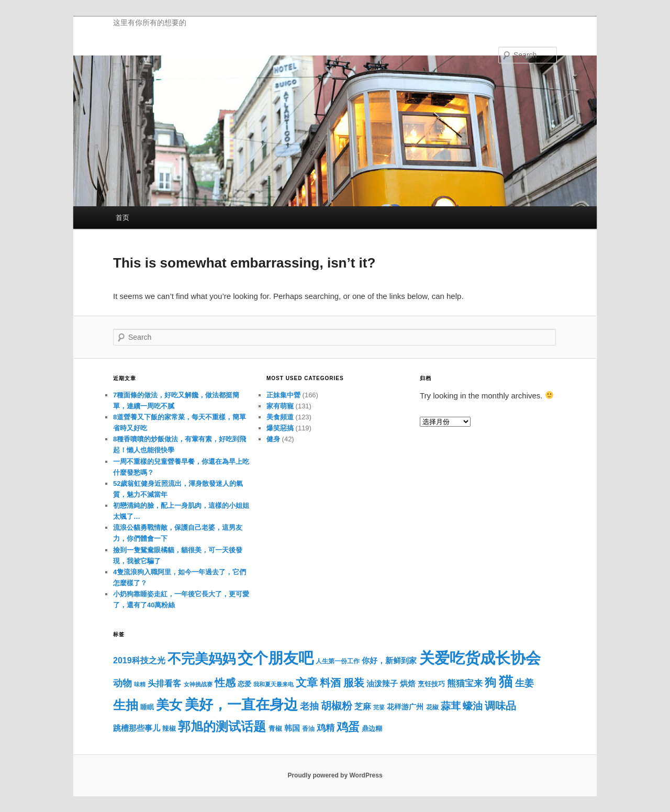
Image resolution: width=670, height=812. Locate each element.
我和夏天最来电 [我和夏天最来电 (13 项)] (273, 684)
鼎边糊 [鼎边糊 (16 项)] (372, 729)
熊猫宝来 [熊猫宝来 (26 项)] (465, 683)
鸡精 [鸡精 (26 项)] (326, 728)
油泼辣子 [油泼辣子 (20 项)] (382, 684)
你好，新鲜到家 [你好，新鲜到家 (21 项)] (389, 660)
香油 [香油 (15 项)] (308, 729)
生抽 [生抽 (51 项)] (126, 705)
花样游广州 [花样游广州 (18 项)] (405, 707)
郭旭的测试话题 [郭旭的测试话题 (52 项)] (222, 726)
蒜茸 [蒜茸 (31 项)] (451, 706)
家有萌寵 (280, 406)
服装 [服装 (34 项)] (354, 683)
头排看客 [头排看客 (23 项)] (164, 683)
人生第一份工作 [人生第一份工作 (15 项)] (338, 661)
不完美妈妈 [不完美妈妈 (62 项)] (202, 659)
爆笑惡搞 (280, 428)
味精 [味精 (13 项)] (140, 684)
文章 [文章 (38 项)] (307, 682)
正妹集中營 (283, 395)
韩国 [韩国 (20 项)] (292, 728)
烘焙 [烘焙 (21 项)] (408, 683)
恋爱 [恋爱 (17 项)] (244, 684)
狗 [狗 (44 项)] (490, 682)
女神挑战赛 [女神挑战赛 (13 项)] (198, 684)
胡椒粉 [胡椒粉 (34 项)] (337, 706)
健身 (273, 439)
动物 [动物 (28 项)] (122, 683)
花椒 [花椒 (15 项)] (432, 707)
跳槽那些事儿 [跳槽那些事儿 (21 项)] (137, 728)
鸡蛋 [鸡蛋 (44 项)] (348, 727)
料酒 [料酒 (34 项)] (330, 683)
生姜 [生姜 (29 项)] (524, 683)
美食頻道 (280, 417)
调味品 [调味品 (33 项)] (500, 706)
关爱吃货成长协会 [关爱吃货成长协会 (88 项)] (480, 658)
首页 (122, 218)
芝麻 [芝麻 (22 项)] (363, 707)
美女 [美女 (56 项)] (169, 705)
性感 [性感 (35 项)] (225, 683)
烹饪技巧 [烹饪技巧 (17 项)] (431, 684)
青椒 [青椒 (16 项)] (275, 729)
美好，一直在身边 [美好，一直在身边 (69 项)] (241, 705)
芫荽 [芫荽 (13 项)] (379, 707)
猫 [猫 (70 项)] (506, 682)
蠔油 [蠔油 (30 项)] (473, 706)
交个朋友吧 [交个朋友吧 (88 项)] (276, 658)
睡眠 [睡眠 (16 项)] (147, 707)
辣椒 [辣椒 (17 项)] (169, 728)
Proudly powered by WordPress (335, 775)
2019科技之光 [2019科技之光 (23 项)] (139, 660)
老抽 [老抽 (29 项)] (309, 706)
